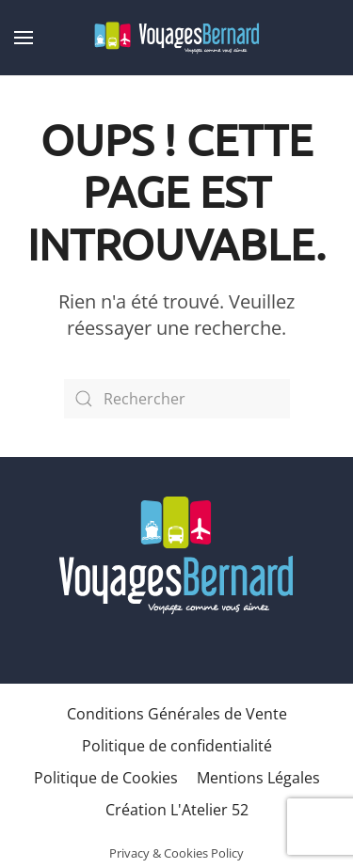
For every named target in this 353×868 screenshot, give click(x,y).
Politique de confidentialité (177, 746)
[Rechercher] (177, 399)
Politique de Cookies (106, 778)
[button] (24, 38)
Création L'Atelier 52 (177, 810)
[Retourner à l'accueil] (177, 38)
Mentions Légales (258, 778)
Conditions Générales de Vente (177, 714)
